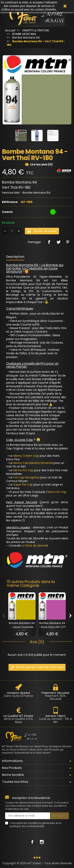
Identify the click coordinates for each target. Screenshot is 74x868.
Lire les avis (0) (39, 164)
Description (15, 257)
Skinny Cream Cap (26, 456)
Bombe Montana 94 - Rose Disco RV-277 (52, 625)
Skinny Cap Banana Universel (33, 463)
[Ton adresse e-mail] (28, 816)
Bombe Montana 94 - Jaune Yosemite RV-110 (22, 627)
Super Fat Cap (23, 485)
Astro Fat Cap (57, 492)
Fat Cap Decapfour (26, 477)
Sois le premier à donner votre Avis (37, 667)
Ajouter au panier (42, 231)
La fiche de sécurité (35, 546)
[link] (49, 242)
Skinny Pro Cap (23, 470)
